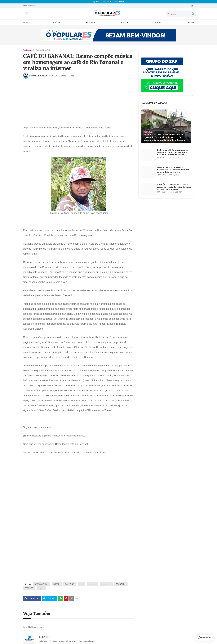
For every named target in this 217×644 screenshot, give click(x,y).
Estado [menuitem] (123, 22)
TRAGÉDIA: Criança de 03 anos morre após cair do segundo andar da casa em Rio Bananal (174, 187)
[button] (27, 14)
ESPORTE (29, 588)
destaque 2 (106, 584)
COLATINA (70, 584)
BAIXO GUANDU (43, 50)
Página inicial (29, 50)
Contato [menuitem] (190, 22)
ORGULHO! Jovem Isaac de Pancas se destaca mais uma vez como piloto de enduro (173, 170)
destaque (92, 584)
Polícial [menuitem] (56, 22)
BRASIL (57, 584)
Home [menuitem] (26, 22)
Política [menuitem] (90, 22)
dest (81, 584)
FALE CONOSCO (30, 6)
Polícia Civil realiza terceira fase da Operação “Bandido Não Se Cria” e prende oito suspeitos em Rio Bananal (165, 137)
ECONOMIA (121, 584)
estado (41, 588)
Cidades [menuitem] (156, 22)
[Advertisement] (78, 103)
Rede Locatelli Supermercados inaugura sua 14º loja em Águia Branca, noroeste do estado (172, 152)
